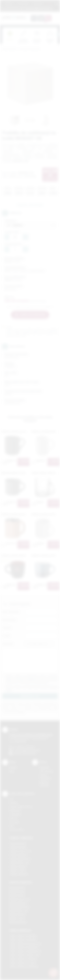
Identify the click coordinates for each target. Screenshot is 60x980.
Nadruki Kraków (17, 895)
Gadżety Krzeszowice (20, 851)
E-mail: (6, 636)
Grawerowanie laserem (21, 807)
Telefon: (7, 628)
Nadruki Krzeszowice (20, 899)
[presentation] (58, 34)
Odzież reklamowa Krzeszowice (26, 944)
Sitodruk (14, 803)
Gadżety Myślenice (19, 855)
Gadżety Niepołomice (20, 859)
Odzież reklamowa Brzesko (23, 936)
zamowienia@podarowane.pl (38, 8)
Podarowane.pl (10, 49)
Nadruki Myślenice (18, 903)
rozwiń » (9, 690)
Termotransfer (17, 830)
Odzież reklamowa (20, 930)
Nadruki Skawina (18, 914)
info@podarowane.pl (30, 750)
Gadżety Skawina (18, 866)
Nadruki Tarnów (17, 918)
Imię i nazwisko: (11, 612)
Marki (49, 3)
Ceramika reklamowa (30, 49)
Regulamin (9, 3)
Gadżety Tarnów (18, 870)
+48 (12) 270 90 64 (25, 747)
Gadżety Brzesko (18, 847)
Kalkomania (15, 811)
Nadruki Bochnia (17, 888)
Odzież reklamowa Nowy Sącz (25, 955)
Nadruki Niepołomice (20, 907)
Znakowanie (38, 3)
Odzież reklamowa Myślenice (24, 947)
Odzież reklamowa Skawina (23, 959)
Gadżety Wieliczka (19, 874)
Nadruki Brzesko (18, 892)
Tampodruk (15, 814)
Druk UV (13, 818)
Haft (11, 826)
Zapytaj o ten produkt (30, 205)
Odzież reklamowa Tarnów (23, 963)
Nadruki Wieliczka (18, 922)
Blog (12, 771)
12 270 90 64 (12, 8)
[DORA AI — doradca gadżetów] (53, 973)
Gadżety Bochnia (18, 843)
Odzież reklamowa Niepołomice (25, 951)
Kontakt (13, 768)
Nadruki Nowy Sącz (19, 911)
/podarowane (29, 754)
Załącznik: (8, 644)
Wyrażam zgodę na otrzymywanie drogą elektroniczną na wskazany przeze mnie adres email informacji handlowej (31, 688)
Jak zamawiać (23, 3)
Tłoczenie (14, 822)
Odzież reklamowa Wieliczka (24, 966)
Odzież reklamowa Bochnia (23, 940)
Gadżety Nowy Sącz (20, 863)
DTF (11, 799)
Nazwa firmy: (9, 620)
